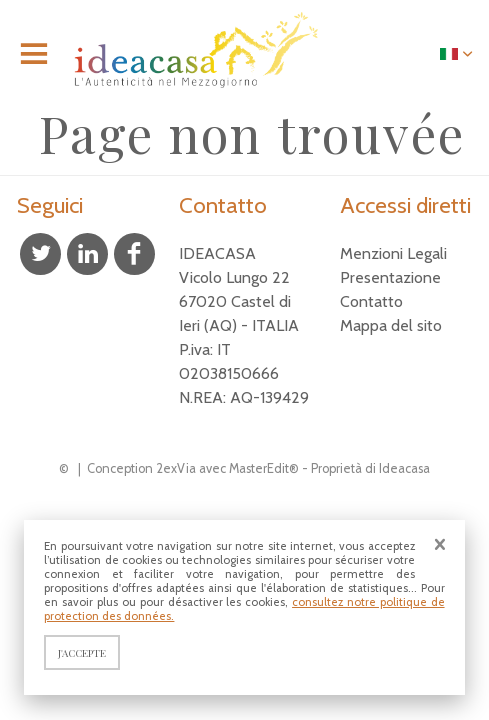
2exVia (176, 468)
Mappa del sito (391, 325)
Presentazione (390, 277)
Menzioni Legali (393, 253)
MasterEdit (259, 468)
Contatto (371, 301)
